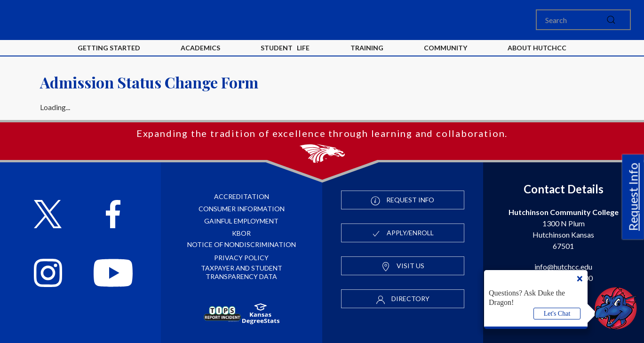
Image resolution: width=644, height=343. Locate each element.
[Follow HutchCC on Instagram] (48, 274)
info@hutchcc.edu (563, 267)
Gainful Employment (241, 221)
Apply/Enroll (402, 233)
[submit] (611, 20)
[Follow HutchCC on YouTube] (113, 274)
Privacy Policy (241, 258)
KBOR (241, 233)
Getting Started (109, 48)
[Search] (583, 20)
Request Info (633, 197)
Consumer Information (242, 209)
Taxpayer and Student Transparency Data (242, 272)
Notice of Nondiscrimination (242, 244)
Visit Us (403, 266)
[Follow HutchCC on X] (48, 215)
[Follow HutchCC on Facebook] (113, 215)
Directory (403, 299)
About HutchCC (537, 48)
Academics (200, 48)
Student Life (285, 48)
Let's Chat (557, 314)
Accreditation (242, 196)
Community (445, 48)
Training (367, 48)
